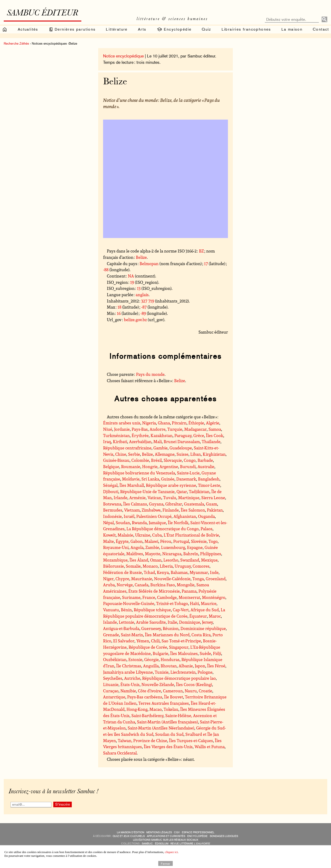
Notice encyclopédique (123, 56)
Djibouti (111, 491)
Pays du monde (150, 374)
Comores (201, 566)
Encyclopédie (174, 29)
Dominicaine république (203, 628)
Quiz (207, 29)
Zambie (152, 547)
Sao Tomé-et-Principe (181, 641)
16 (119, 313)
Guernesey (151, 628)
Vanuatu (111, 610)
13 (139, 288)
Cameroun (173, 691)
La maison (292, 29)
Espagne (195, 547)
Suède (205, 653)
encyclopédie (197, 836)
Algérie (213, 423)
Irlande (121, 498)
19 (132, 282)
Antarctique (114, 697)
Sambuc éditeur (42, 14)
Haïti (194, 603)
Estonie (135, 659)
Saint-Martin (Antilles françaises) (167, 722)
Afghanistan (185, 516)
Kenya (163, 572)
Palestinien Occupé (154, 516)
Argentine (169, 466)
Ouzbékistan (115, 659)
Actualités (28, 29)
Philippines (211, 554)
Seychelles (113, 678)
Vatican (154, 498)
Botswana (112, 504)
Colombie (140, 460)
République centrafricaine (127, 448)
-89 (143, 313)
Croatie (205, 691)
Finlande (171, 510)
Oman (156, 560)
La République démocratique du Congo (163, 529)
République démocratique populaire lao (179, 678)
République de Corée (148, 647)
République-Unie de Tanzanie (147, 491)
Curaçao (111, 691)
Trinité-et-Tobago (172, 603)
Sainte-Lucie (188, 473)
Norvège (125, 585)
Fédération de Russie (122, 572)
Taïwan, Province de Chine (142, 740)
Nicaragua (172, 554)
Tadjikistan (199, 491)
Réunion (171, 628)
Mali (158, 441)
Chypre (122, 579)
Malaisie (125, 535)
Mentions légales (159, 832)
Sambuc (147, 844)
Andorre (158, 429)
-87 (144, 307)
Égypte (122, 541)
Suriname (131, 597)
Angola (137, 547)
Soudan (123, 523)
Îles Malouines (184, 653)
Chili (155, 641)
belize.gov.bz (135, 320)
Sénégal (110, 485)
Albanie (186, 666)
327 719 (148, 301)
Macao (156, 709)
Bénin (126, 610)
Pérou (166, 541)
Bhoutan (169, 666)
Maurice (209, 603)
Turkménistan (116, 435)
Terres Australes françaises (164, 703)
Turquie (175, 429)
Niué (108, 429)
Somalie (133, 566)
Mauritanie (142, 579)
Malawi (151, 541)
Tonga (198, 579)
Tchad (149, 572)
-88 (106, 270)
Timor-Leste (209, 485)
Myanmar (199, 572)
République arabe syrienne (171, 485)
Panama (189, 591)
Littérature (117, 29)
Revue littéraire (190, 844)
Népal (108, 523)
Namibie (128, 691)
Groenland (216, 579)
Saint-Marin (132, 635)
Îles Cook (215, 435)
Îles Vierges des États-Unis (168, 747)
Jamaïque (157, 523)
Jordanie (122, 429)
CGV (177, 832)
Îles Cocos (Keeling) (194, 684)
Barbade (205, 460)
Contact (321, 29)
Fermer (165, 863)
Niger (108, 579)
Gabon (137, 541)
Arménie (137, 498)
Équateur (198, 616)
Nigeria (149, 423)
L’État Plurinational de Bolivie (191, 535)
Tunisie (162, 672)
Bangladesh (209, 479)
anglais (142, 295)
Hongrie (150, 466)
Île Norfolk (178, 523)
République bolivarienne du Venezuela (139, 473)
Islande (110, 622)
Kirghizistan (214, 454)
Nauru (191, 691)
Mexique (209, 560)
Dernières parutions (72, 29)
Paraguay (183, 435)
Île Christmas (129, 666)
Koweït (109, 535)
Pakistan (215, 510)
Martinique (189, 498)
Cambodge (167, 597)
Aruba (109, 585)
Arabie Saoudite (151, 622)
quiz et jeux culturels (129, 836)
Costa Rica (201, 635)
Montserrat (189, 597)
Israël (129, 516)
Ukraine (143, 535)
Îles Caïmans (135, 504)
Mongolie (186, 585)
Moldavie (131, 479)
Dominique (190, 622)
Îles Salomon (193, 510)
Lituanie (111, 684)
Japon (200, 666)
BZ (201, 251)
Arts (142, 29)
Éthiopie (196, 423)
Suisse (182, 454)
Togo (213, 541)
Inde (214, 572)
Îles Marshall (132, 485)
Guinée (168, 479)
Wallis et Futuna (210, 747)
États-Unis (130, 684)
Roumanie (131, 466)
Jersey (207, 622)
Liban (196, 454)
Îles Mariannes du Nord (167, 635)
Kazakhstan (162, 435)
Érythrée (140, 435)
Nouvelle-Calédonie (172, 579)
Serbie (134, 454)
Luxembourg (173, 547)
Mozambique (115, 560)
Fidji (217, 653)
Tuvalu (170, 498)
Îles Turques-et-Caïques (191, 740)
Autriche (132, 678)
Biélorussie (113, 566)
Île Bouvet (174, 697)
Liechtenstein (183, 672)
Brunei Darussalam (182, 441)
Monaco (150, 566)
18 (119, 307)
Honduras (170, 659)
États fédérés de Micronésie (154, 591)
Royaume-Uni (116, 547)
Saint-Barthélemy (147, 715)
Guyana (156, 504)
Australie (206, 466)
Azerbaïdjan (140, 441)
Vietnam (132, 510)
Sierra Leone (213, 498)
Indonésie (112, 516)
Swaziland (190, 560)
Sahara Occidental (120, 753)
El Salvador (124, 641)
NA (131, 276)
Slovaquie (173, 460)
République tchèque (152, 610)
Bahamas (179, 572)
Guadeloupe (181, 448)
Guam (212, 504)
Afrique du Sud (205, 610)
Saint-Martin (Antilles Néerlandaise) (161, 728)
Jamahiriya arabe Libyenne (128, 672)
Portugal (181, 541)
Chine (121, 454)
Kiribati (120, 441)
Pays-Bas (140, 429)
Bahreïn (191, 554)
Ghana (164, 423)
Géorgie (151, 659)
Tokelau (171, 709)
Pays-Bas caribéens (145, 697)
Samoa (215, 429)
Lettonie (126, 622)
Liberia (166, 566)
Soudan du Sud (169, 734)
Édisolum (162, 844)
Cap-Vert (181, 610)
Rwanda (139, 523)
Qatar (182, 491)
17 (206, 263)
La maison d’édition (131, 832)
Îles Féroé (216, 666)
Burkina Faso (163, 585)
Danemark (186, 479)
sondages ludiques (224, 836)
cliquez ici (171, 852)
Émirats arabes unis (122, 423)
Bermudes (113, 510)
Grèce (199, 435)
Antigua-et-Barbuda (121, 628)
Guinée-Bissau (116, 460)
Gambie (160, 448)
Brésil (156, 460)
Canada (142, 585)
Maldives (135, 554)
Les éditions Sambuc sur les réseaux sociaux (166, 840)
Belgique (111, 466)
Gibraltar (174, 504)
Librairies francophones (246, 29)
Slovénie (199, 541)
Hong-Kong (137, 709)
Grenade (111, 635)
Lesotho (171, 560)
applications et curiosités (166, 836)
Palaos (207, 529)
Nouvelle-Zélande (158, 684)
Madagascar (195, 429)
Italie (172, 622)
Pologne (205, 672)
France (149, 597)
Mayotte (153, 554)
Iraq (107, 441)
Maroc (215, 616)
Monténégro (214, 597)
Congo (190, 460)
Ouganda (206, 516)
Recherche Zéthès (16, 43)
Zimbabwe (151, 510)
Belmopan (149, 263)
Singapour (179, 647)
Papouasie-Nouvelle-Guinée (129, 603)
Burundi (188, 466)
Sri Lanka (150, 479)
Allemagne (165, 454)
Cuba (157, 535)
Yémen (143, 641)
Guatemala (194, 504)
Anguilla (151, 666)
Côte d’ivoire (149, 691)
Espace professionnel (198, 832)
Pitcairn (179, 423)
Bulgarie (160, 653)
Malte (108, 541)
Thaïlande (211, 441)
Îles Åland (139, 560)
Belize (141, 257)
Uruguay (183, 566)
